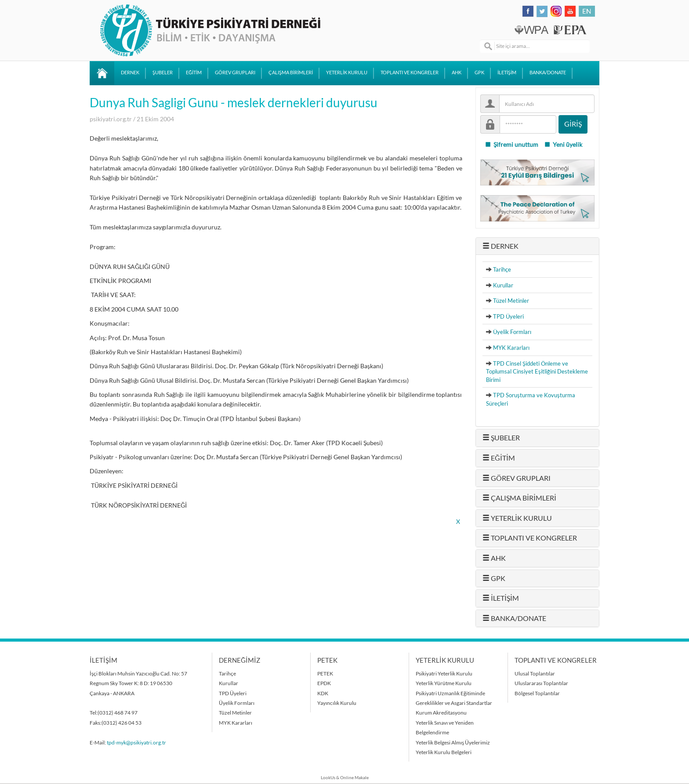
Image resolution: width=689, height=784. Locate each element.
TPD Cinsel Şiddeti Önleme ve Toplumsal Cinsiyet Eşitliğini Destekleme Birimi (537, 372)
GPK (479, 73)
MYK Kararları (511, 348)
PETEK (325, 673)
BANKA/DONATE (548, 73)
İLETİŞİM (507, 73)
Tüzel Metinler (511, 301)
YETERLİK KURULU (347, 73)
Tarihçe (502, 269)
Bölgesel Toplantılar (537, 693)
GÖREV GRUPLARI (235, 73)
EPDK (324, 683)
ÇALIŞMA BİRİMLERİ (291, 73)
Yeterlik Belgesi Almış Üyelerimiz (453, 742)
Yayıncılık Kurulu (337, 703)
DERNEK (130, 73)
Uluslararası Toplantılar (541, 683)
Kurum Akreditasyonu (441, 713)
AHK (457, 73)
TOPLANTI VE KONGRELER (410, 73)
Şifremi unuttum (511, 145)
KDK (323, 693)
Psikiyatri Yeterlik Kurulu (444, 673)
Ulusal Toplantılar (535, 673)
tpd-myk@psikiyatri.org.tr (136, 742)
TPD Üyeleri (508, 316)
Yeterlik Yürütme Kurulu (444, 683)
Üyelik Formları (512, 332)
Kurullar (503, 285)
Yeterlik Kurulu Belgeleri (444, 752)
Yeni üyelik (563, 145)
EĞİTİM (194, 73)
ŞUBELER (163, 73)
